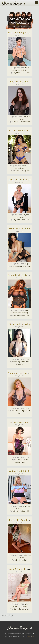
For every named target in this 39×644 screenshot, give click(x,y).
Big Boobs (17, 73)
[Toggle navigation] (36, 3)
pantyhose (26, 609)
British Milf (26, 220)
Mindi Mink (24, 266)
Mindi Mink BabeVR (20, 229)
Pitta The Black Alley (20, 324)
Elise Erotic (26, 117)
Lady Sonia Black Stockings (22, 179)
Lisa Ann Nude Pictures (20, 131)
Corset (25, 460)
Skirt (26, 560)
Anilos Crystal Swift (20, 471)
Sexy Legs (26, 315)
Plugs (27, 264)
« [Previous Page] (9, 615)
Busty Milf (26, 171)
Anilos (25, 506)
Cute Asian (20, 364)
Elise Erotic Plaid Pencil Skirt (23, 520)
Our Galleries (23, 70)
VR (30, 266)
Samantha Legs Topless (21, 275)
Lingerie (24, 411)
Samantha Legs (23, 313)
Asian (15, 362)
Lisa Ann (26, 166)
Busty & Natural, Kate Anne (22, 569)
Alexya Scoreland (19, 422)
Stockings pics (20, 462)
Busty (28, 362)
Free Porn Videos (30, 636)
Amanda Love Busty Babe (21, 373)
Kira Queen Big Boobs (19, 33)
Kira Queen (26, 73)
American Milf (18, 122)
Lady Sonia (26, 215)
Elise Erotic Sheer (19, 82)
